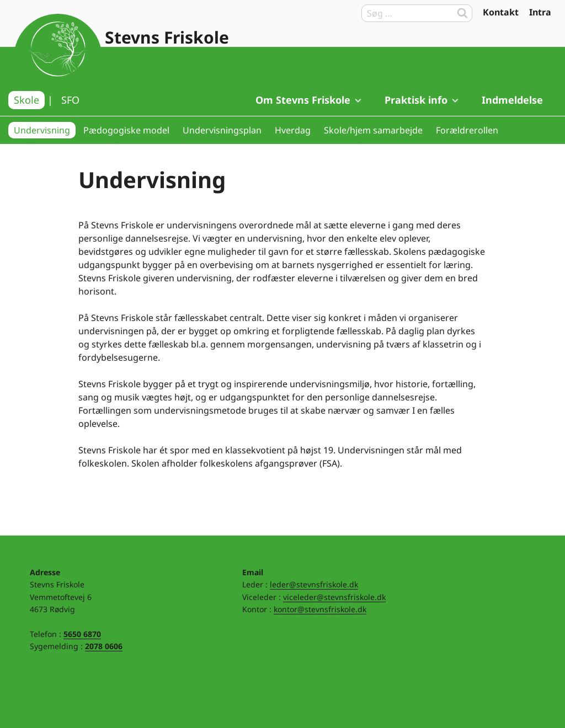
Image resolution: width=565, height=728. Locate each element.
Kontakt (501, 12)
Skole (26, 100)
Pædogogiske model (126, 130)
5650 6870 (82, 634)
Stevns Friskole (167, 37)
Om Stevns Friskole (309, 100)
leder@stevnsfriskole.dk (314, 584)
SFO (70, 100)
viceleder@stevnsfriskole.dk (334, 597)
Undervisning (42, 130)
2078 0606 (104, 646)
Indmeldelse (512, 100)
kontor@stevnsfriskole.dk (320, 609)
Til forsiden (58, 58)
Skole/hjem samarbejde (373, 130)
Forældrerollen (467, 130)
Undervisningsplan (222, 130)
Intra (540, 12)
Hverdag (293, 130)
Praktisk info (422, 100)
